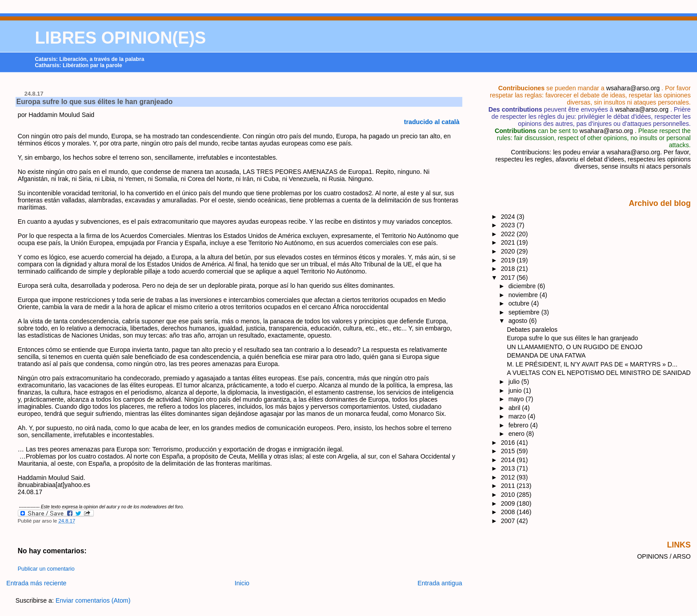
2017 (509, 278)
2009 (509, 503)
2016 (509, 443)
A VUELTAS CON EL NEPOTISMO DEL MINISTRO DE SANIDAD (599, 373)
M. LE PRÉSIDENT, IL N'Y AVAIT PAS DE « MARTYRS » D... (592, 364)
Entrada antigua (440, 583)
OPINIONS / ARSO (664, 556)
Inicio (242, 583)
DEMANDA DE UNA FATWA (546, 355)
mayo (517, 399)
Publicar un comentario (46, 569)
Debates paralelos (532, 330)
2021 (509, 242)
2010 (509, 495)
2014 (509, 460)
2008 (509, 512)
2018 (509, 269)
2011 (509, 486)
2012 (509, 477)
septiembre (525, 312)
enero (517, 434)
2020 (509, 251)
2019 (509, 260)
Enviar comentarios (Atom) (93, 600)
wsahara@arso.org (633, 88)
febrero (519, 425)
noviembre (524, 295)
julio (515, 382)
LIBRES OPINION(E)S (120, 38)
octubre (520, 303)
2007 (509, 521)
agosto (519, 321)
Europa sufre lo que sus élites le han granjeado (95, 102)
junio (516, 391)
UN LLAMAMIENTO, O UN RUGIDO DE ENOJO (575, 347)
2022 (509, 234)
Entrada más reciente (36, 583)
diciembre (523, 286)
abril (515, 408)
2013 (509, 468)
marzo (518, 416)
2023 (509, 225)
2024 (509, 217)
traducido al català (432, 122)
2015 (509, 451)
